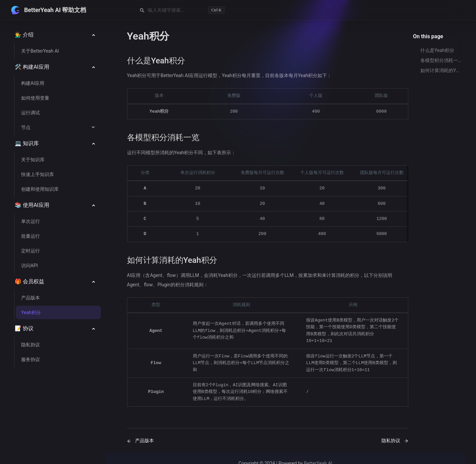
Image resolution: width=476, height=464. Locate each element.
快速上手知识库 (38, 174)
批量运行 (31, 236)
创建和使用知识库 (40, 189)
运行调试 (31, 113)
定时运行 (31, 251)
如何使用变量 (35, 98)
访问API (29, 266)
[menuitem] (58, 35)
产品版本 (31, 298)
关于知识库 (33, 160)
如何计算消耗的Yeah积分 (441, 70)
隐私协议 (31, 345)
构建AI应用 (33, 83)
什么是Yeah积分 (437, 50)
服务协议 (31, 359)
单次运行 (31, 221)
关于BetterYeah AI (40, 51)
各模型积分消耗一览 (441, 60)
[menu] (58, 205)
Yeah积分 (31, 312)
